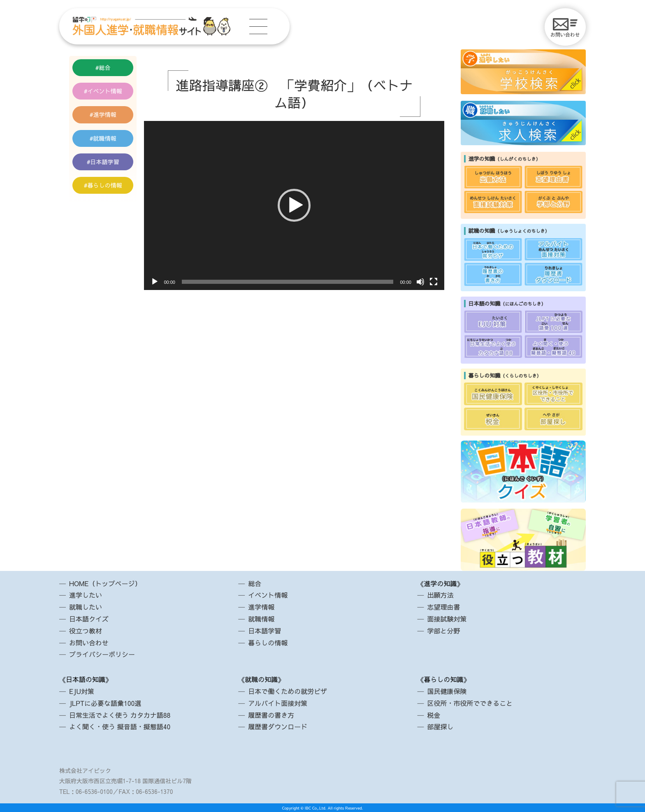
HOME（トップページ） (105, 583)
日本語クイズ (89, 619)
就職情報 (105, 138)
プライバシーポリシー (102, 654)
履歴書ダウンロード (278, 726)
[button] (294, 205)
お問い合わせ (565, 28)
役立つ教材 (86, 631)
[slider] (288, 282)
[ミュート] (420, 282)
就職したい (86, 607)
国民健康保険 (447, 691)
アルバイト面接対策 (278, 703)
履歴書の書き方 (271, 715)
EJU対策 (82, 691)
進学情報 (105, 114)
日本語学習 (105, 162)
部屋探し (440, 726)
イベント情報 (105, 91)
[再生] (155, 282)
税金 (434, 715)
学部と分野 (443, 631)
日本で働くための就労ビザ (288, 691)
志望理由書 (443, 607)
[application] (294, 205)
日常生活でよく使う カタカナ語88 (120, 715)
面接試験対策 (447, 619)
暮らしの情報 (105, 185)
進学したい (86, 595)
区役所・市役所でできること (470, 703)
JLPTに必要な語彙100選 (105, 703)
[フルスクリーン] (434, 282)
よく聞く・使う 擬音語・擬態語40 (120, 726)
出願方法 (440, 595)
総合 (105, 67)
